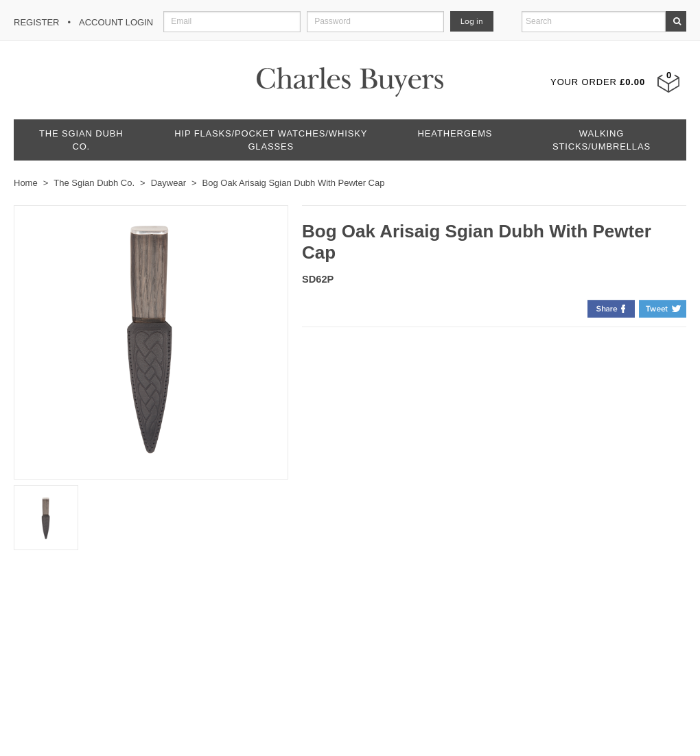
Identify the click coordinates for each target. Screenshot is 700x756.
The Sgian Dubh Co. (81, 140)
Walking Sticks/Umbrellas (602, 140)
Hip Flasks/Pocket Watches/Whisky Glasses (271, 140)
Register (36, 22)
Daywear (168, 183)
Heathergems (455, 133)
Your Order (598, 82)
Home (26, 183)
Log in (472, 21)
